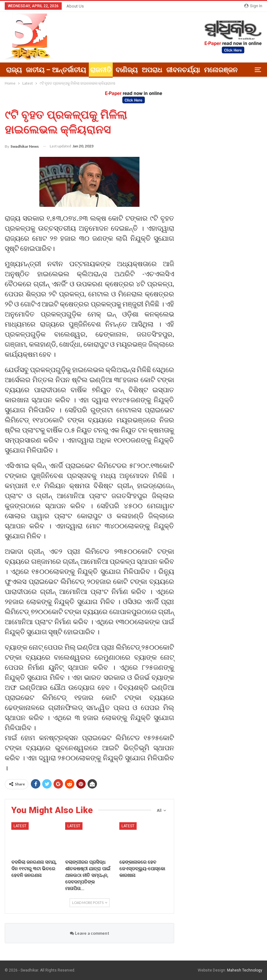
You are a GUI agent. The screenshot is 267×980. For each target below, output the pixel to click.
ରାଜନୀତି (101, 70)
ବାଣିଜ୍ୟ (127, 70)
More (212, 70)
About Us (75, 6)
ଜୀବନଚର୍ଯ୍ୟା (183, 70)
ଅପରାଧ (152, 70)
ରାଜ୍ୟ (14, 70)
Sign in (253, 6)
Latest (20, 826)
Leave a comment (90, 933)
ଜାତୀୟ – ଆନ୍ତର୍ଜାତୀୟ (56, 70)
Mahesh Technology (245, 970)
